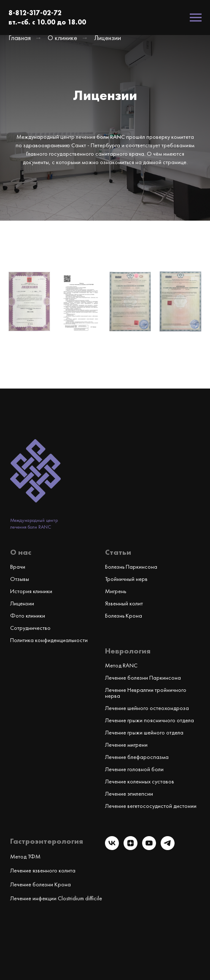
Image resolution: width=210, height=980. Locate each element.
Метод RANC (121, 665)
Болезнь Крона (124, 616)
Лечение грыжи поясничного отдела (149, 720)
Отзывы (20, 579)
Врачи (18, 567)
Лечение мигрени (126, 745)
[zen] (131, 848)
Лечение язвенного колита (43, 870)
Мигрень (116, 591)
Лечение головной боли (134, 769)
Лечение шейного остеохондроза (147, 708)
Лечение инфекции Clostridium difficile (56, 898)
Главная (20, 38)
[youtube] (149, 848)
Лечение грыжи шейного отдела (144, 732)
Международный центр (34, 520)
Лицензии (22, 603)
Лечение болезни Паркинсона (143, 678)
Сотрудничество (30, 628)
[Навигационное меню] (196, 18)
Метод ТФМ (25, 856)
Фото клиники (28, 616)
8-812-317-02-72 (35, 13)
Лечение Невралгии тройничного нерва (146, 693)
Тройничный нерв (126, 579)
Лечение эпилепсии (129, 794)
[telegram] (168, 848)
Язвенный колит (124, 603)
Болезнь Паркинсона (131, 567)
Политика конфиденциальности (49, 640)
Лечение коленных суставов (140, 781)
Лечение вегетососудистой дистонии (151, 806)
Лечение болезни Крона (40, 884)
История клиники (31, 591)
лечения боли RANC (31, 527)
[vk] (112, 848)
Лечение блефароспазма (137, 757)
